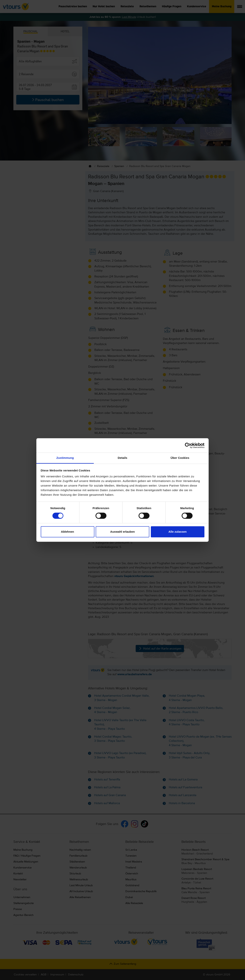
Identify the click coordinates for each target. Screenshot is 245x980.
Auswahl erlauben (122, 532)
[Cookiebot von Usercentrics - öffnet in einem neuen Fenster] (188, 445)
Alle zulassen (178, 532)
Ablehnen (67, 532)
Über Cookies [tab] (180, 458)
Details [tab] (122, 458)
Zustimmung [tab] (65, 458)
